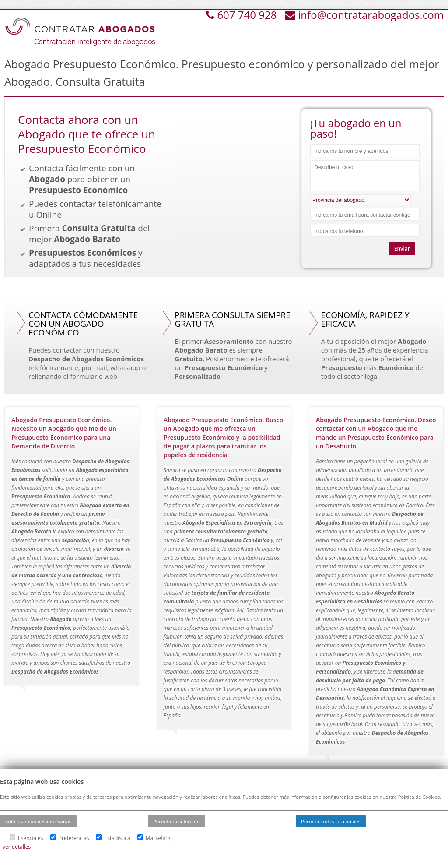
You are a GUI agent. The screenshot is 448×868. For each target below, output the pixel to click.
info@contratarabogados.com (371, 15)
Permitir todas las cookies (331, 821)
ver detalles (17, 847)
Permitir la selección (177, 821)
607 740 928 (248, 15)
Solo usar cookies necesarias (38, 821)
